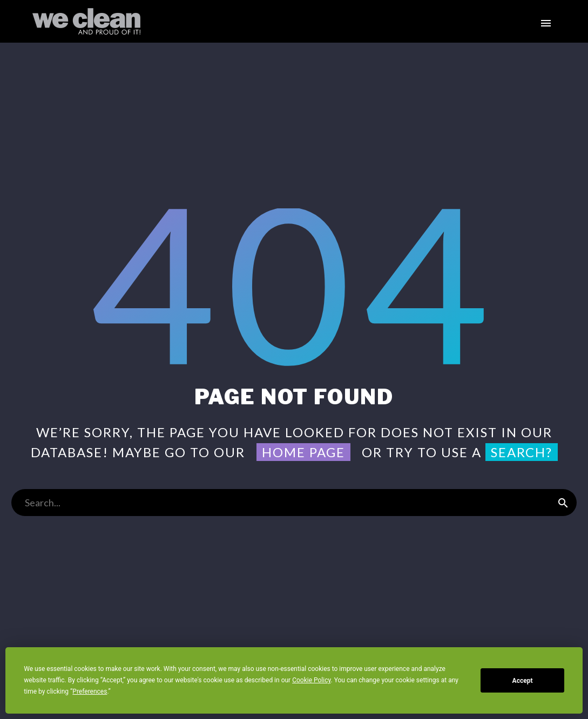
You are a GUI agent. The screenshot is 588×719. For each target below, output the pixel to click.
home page (303, 452)
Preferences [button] (90, 691)
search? (522, 452)
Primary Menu (546, 23)
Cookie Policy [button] (311, 680)
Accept (523, 681)
